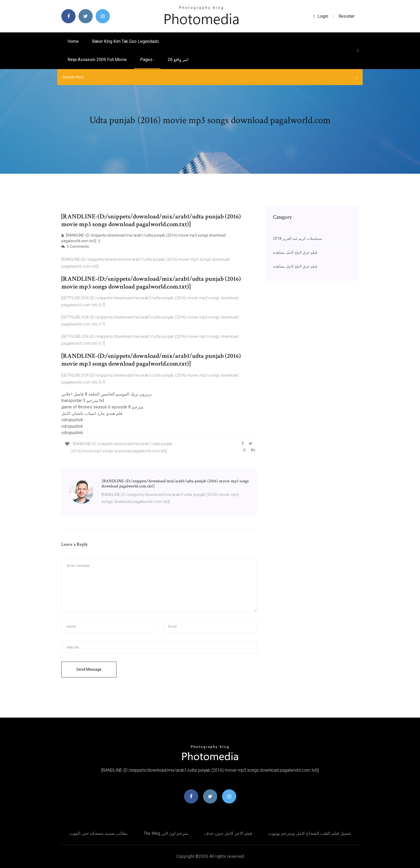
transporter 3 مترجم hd (83, 401)
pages (147, 60)
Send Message (89, 669)
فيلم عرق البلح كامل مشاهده (295, 252)
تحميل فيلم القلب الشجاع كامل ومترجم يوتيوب (310, 833)
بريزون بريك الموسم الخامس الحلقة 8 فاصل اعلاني (106, 394)
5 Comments (75, 247)
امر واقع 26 (178, 60)
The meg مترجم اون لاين (166, 833)
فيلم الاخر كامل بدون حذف (228, 833)
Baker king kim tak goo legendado (125, 41)
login (321, 16)
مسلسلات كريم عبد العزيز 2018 (298, 238)
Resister (347, 16)
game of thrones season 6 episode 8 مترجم (102, 407)
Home (73, 41)
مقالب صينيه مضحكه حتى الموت (98, 833)
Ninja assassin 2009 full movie (97, 60)
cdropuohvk (72, 420)
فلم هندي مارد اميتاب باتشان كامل (92, 413)
